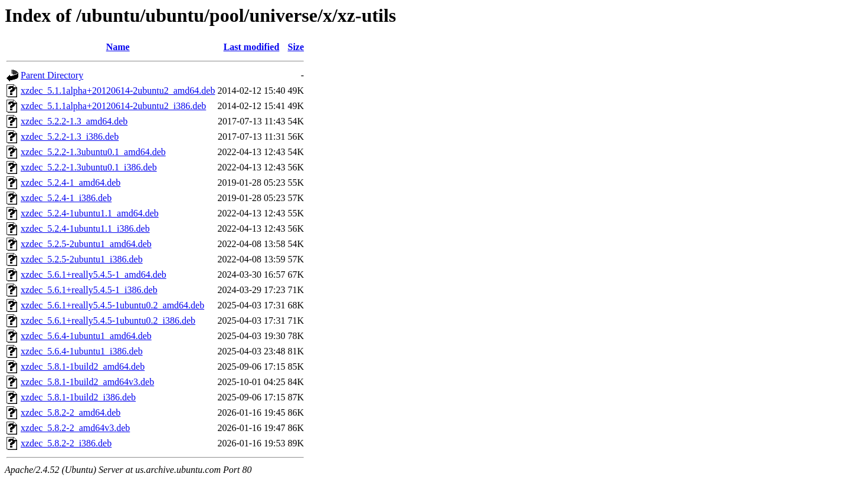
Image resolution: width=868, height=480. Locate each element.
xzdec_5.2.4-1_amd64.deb (71, 183)
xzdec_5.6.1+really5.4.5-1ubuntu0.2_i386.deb (108, 320)
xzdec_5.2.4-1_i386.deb (66, 198)
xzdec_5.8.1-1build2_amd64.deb (83, 366)
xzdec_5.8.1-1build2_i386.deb (78, 397)
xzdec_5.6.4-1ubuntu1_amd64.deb (86, 336)
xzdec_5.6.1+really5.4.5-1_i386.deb (89, 290)
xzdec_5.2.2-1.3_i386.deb (70, 137)
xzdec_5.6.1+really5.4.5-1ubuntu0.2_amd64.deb (112, 305)
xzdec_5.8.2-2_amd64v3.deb (75, 428)
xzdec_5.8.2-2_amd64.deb (71, 412)
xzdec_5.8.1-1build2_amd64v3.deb (87, 382)
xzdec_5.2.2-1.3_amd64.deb (74, 121)
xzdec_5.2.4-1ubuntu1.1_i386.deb (85, 229)
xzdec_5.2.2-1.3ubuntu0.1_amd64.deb (93, 152)
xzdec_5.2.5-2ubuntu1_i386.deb (82, 259)
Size (296, 47)
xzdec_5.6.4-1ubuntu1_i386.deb (82, 351)
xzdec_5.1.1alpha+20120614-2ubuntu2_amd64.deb (118, 91)
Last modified (252, 47)
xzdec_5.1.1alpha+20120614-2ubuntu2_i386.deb (113, 106)
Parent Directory (52, 75)
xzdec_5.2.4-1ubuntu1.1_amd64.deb (90, 213)
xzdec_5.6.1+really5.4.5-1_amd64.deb (94, 274)
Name (118, 47)
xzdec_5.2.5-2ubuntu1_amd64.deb (86, 244)
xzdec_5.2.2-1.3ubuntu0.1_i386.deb (89, 167)
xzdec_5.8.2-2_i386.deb (66, 443)
